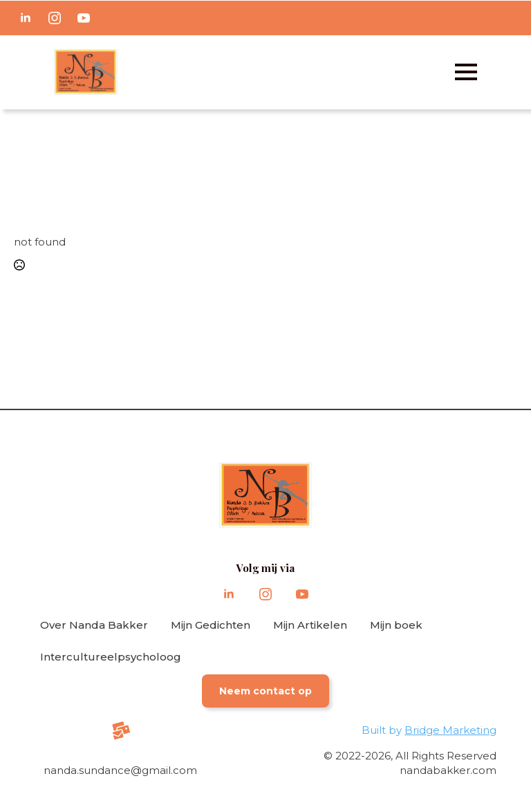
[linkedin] (26, 18)
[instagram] (55, 18)
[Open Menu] (466, 72)
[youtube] (84, 18)
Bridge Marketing (450, 730)
